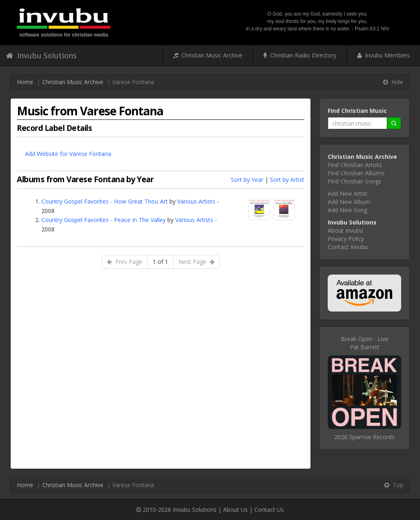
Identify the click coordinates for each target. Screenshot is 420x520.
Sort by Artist (287, 180)
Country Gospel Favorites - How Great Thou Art (105, 201)
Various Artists (196, 201)
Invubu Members (383, 55)
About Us (235, 510)
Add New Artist (348, 194)
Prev (125, 262)
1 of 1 (160, 262)
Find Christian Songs (355, 181)
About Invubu (345, 230)
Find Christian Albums (356, 173)
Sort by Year (247, 180)
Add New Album (349, 202)
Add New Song (347, 210)
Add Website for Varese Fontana (68, 154)
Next (196, 262)
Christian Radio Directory (300, 55)
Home (25, 82)
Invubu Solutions (41, 55)
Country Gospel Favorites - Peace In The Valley (104, 220)
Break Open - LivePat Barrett (365, 343)
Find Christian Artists (355, 165)
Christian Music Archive (208, 55)
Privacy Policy (346, 239)
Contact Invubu (348, 247)
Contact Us (269, 510)
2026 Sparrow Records (364, 437)
